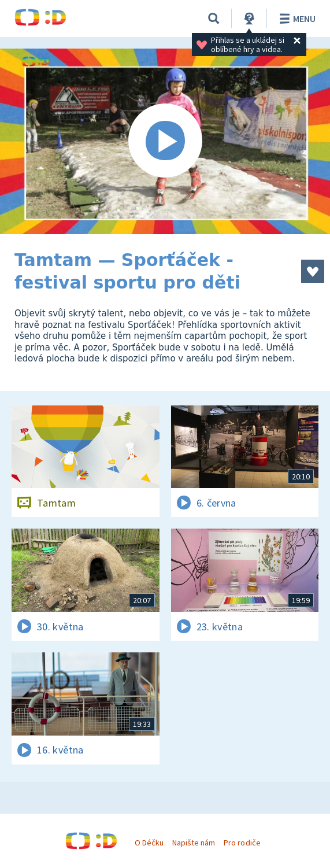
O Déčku (149, 843)
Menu (296, 19)
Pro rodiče (242, 843)
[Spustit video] (165, 141)
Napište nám (194, 843)
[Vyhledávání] (214, 19)
